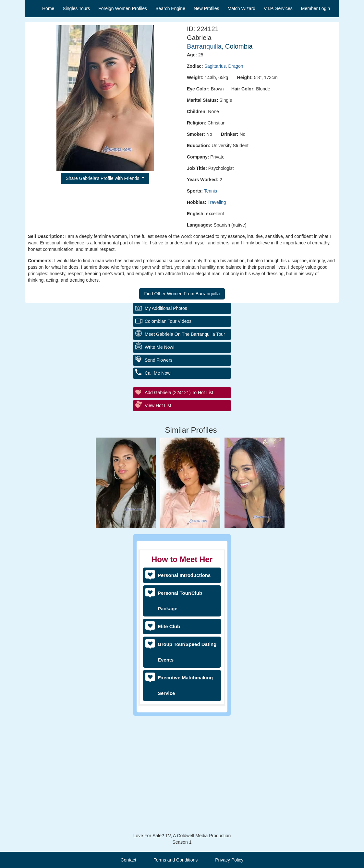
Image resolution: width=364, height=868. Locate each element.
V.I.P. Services (278, 8)
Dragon (236, 66)
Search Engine (170, 8)
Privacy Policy (229, 860)
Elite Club (169, 626)
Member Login (316, 8)
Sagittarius (215, 66)
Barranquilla (204, 46)
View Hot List (158, 520)
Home (48, 8)
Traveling (217, 202)
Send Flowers (159, 475)
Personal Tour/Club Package (180, 601)
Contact (128, 860)
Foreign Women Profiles (123, 8)
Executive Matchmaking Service (185, 685)
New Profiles (206, 8)
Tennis (211, 191)
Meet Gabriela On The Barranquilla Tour (185, 449)
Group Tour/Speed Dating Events (187, 652)
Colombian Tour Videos (168, 436)
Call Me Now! (158, 488)
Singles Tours (76, 8)
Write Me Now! (160, 462)
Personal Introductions (184, 575)
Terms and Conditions (176, 860)
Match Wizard (242, 8)
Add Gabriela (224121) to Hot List (179, 507)
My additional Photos (166, 423)
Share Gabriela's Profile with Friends (103, 178)
